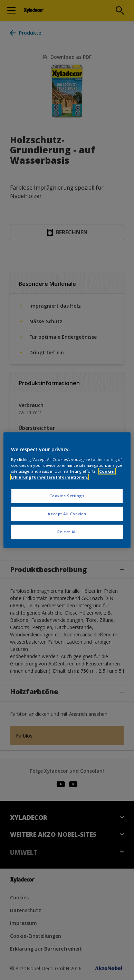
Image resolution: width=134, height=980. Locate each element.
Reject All (67, 532)
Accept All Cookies (67, 514)
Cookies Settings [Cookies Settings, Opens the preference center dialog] (67, 496)
